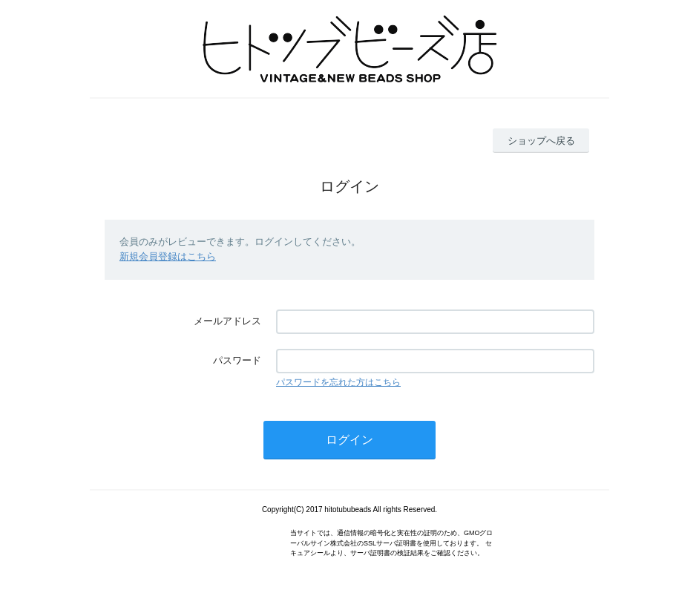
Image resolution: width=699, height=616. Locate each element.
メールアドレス (227, 321)
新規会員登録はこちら (168, 256)
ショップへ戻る (541, 141)
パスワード (237, 360)
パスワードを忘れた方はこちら (338, 382)
